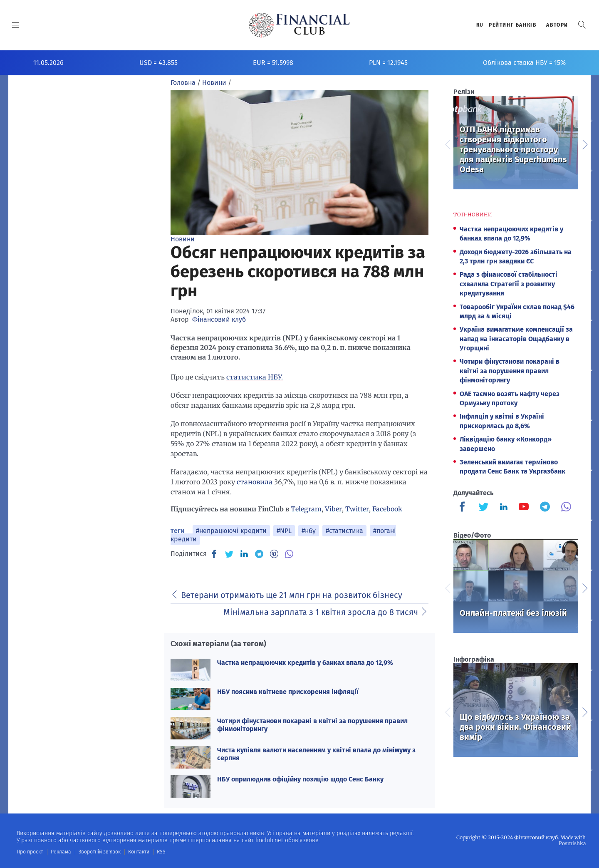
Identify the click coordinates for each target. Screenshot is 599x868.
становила (255, 482)
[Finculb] (464, 508)
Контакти (139, 852)
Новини (183, 239)
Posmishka (572, 843)
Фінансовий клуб (219, 319)
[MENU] (16, 25)
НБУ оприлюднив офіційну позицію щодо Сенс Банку (300, 779)
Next (584, 144)
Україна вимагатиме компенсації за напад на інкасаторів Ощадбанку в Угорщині (516, 339)
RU (480, 25)
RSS (161, 852)
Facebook (387, 509)
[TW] (229, 554)
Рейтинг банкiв (512, 25)
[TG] (259, 554)
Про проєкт (30, 852)
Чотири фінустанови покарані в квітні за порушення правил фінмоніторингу (510, 371)
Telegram (306, 509)
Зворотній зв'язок (100, 852)
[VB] (289, 554)
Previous (447, 144)
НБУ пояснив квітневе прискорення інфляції (288, 692)
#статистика (344, 531)
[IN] (244, 554)
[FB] (214, 554)
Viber (333, 509)
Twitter (357, 509)
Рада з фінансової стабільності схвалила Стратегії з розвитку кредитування (509, 284)
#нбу (309, 531)
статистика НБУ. (255, 377)
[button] (582, 25)
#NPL (284, 531)
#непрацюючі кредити (231, 531)
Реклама (61, 852)
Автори (557, 25)
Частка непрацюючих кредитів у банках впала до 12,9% (305, 663)
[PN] (274, 554)
